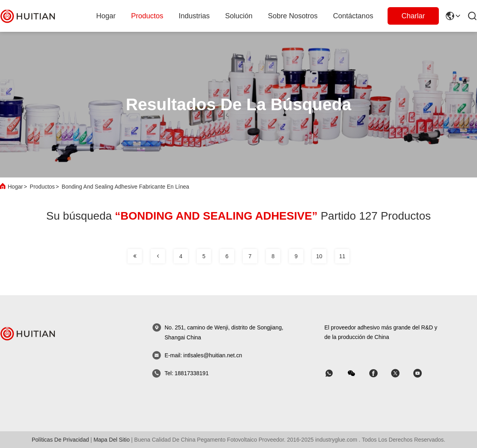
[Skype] (379, 373)
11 (342, 256)
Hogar (106, 16)
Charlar (413, 16)
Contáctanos (353, 16)
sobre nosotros (293, 16)
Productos (42, 187)
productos (147, 16)
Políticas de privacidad (60, 440)
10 (319, 256)
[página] (135, 256)
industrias (194, 16)
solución (239, 16)
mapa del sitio (111, 440)
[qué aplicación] (335, 373)
